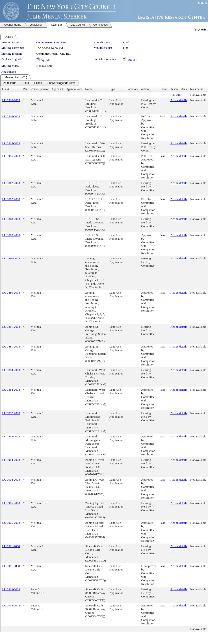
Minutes (132, 60)
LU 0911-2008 (11, 546)
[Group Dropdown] (25, 83)
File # (5, 89)
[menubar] (39, 83)
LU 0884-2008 (11, 370)
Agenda (45, 60)
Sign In (203, 3)
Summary (132, 89)
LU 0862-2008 (11, 183)
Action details (179, 100)
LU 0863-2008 (11, 219)
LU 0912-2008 (11, 589)
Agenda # (57, 89)
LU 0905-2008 (11, 503)
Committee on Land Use (51, 42)
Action (145, 89)
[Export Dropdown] (38, 83)
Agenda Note (74, 89)
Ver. (25, 89)
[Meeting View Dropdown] (62, 83)
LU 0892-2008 (11, 413)
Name (89, 89)
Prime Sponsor (40, 89)
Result (163, 89)
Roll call (175, 95)
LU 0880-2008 (11, 258)
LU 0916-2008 (11, 100)
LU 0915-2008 (11, 143)
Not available (44, 66)
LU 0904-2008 (11, 460)
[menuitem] (10, 83)
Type (112, 89)
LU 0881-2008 (11, 327)
